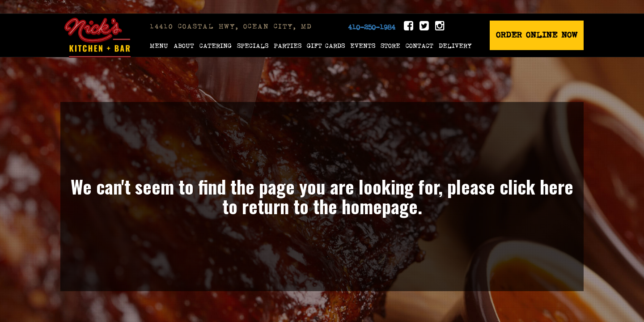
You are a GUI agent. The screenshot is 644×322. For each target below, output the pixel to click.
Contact (419, 45)
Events (363, 45)
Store (390, 45)
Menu (159, 45)
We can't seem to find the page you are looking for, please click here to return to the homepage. (322, 196)
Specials (253, 45)
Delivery (455, 45)
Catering (216, 45)
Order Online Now (537, 35)
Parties (288, 45)
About (184, 45)
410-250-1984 (372, 27)
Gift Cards (326, 45)
